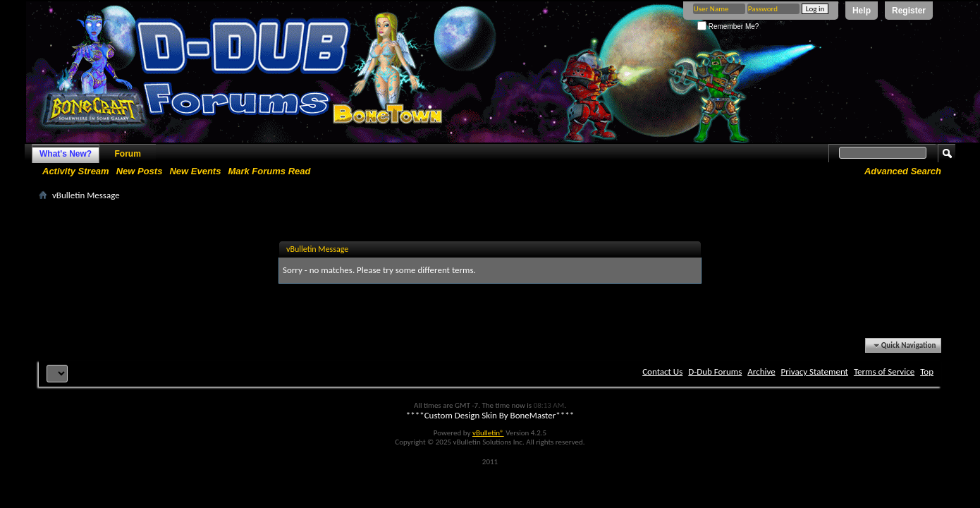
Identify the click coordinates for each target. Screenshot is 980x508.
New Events (195, 171)
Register (909, 11)
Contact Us (662, 371)
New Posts (140, 171)
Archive (761, 371)
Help (862, 11)
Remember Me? (728, 26)
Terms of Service (884, 371)
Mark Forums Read (269, 171)
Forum (128, 154)
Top (927, 371)
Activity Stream (76, 171)
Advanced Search (903, 171)
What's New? (66, 154)
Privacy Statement (815, 371)
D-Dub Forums (715, 371)
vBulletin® (488, 433)
